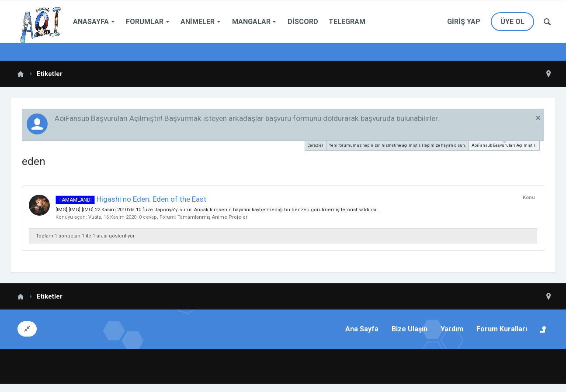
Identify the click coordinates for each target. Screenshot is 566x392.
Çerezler (316, 145)
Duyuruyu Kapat (538, 118)
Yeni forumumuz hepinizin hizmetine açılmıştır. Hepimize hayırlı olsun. (398, 145)
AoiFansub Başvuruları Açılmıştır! (504, 144)
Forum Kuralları (502, 329)
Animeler (198, 22)
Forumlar (145, 22)
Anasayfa (91, 22)
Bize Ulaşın (410, 329)
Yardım (452, 329)
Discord (303, 22)
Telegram (347, 22)
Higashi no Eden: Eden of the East (131, 199)
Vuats (95, 217)
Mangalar (251, 22)
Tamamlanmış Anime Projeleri (213, 217)
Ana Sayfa (362, 329)
